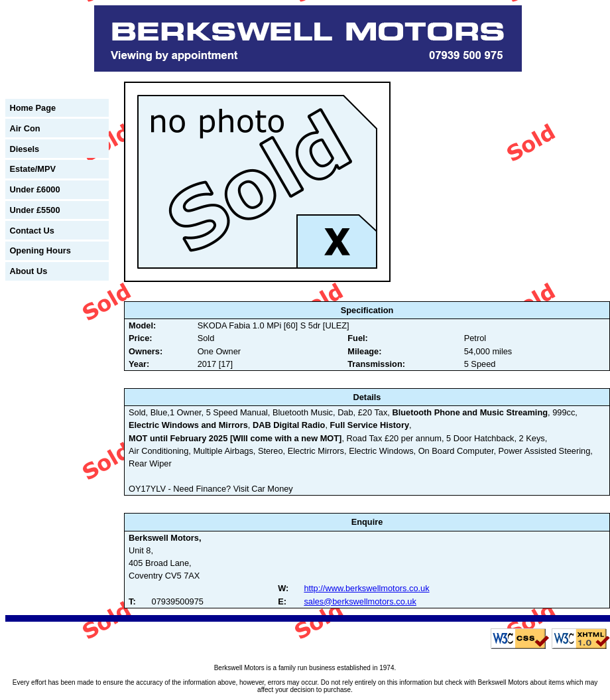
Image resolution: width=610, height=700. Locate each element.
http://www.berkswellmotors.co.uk (366, 588)
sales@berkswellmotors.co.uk (360, 601)
